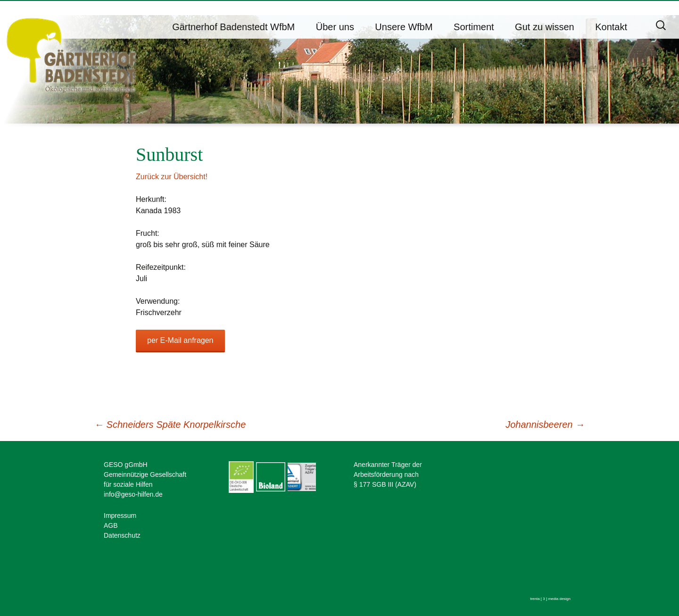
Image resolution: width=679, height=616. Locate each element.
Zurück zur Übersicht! (172, 177)
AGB (111, 525)
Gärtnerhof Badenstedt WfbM (233, 27)
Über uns (335, 27)
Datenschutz (122, 535)
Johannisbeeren (545, 425)
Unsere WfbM (404, 27)
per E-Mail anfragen (180, 340)
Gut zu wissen (545, 27)
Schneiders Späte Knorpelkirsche (170, 425)
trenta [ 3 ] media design (550, 599)
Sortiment (474, 27)
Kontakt (611, 27)
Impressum (120, 516)
